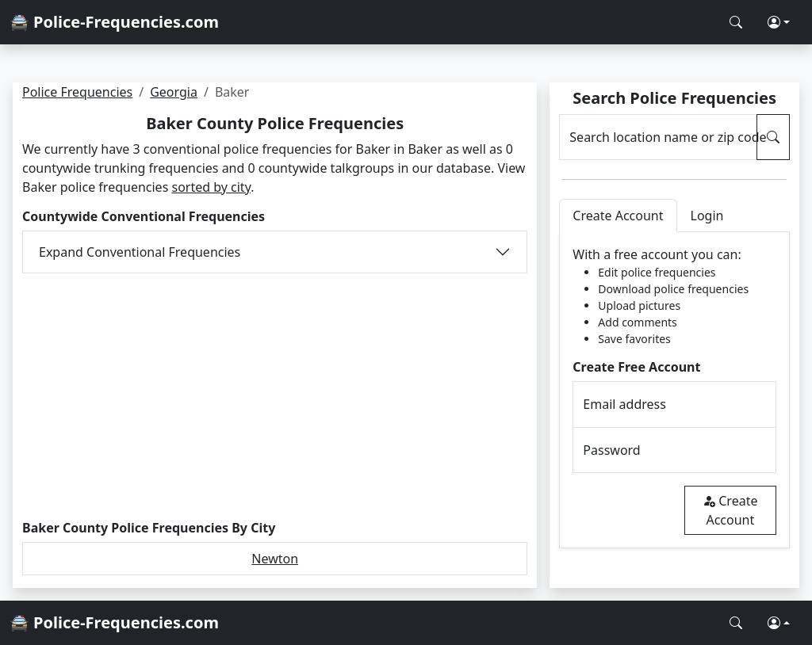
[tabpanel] (674, 390)
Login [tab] (707, 216)
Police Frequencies (77, 92)
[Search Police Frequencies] (736, 22)
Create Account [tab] (618, 216)
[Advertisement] (275, 397)
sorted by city (211, 187)
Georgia (174, 92)
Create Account (730, 510)
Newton (275, 559)
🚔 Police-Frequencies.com (114, 22)
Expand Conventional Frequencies (140, 252)
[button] (779, 22)
